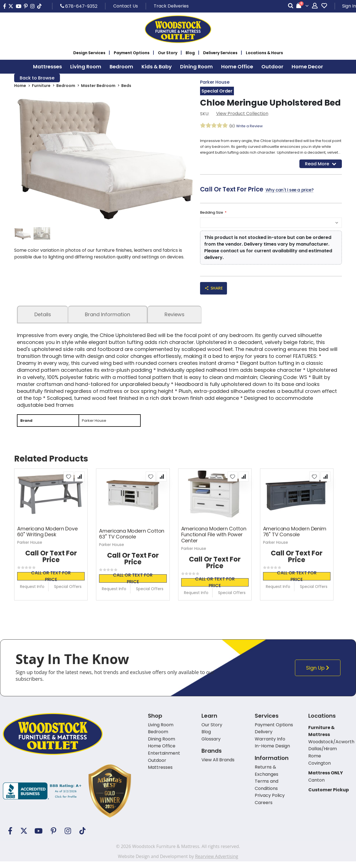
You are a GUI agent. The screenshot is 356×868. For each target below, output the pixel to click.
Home (20, 87)
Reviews (175, 320)
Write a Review (251, 127)
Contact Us (126, 6)
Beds (126, 87)
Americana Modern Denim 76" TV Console (295, 538)
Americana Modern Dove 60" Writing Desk (47, 538)
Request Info (32, 593)
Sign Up (319, 674)
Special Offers (68, 593)
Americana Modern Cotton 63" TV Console (132, 541)
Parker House (215, 82)
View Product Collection (242, 114)
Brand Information (108, 320)
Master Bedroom (98, 87)
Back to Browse (37, 78)
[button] (69, 483)
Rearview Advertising (217, 863)
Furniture (41, 87)
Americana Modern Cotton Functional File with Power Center (214, 541)
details (43, 320)
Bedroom (66, 87)
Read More (321, 167)
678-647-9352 (79, 6)
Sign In (349, 6)
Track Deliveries (171, 6)
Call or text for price (51, 583)
